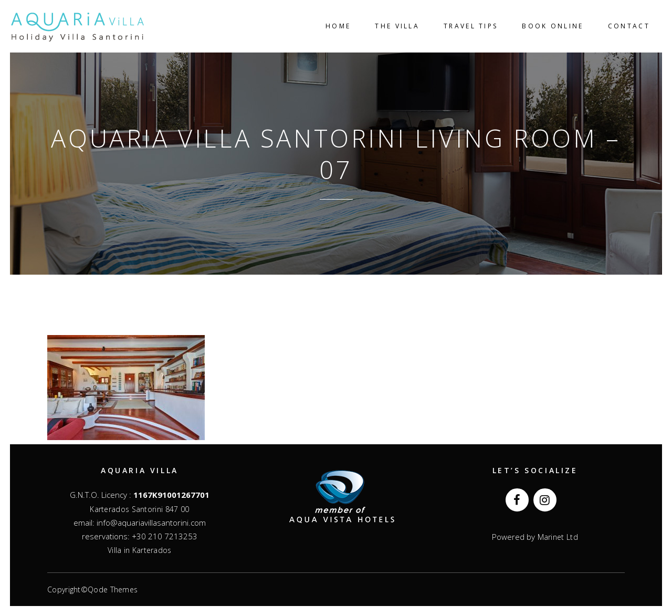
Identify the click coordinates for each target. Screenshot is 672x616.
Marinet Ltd (556, 537)
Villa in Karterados (140, 550)
